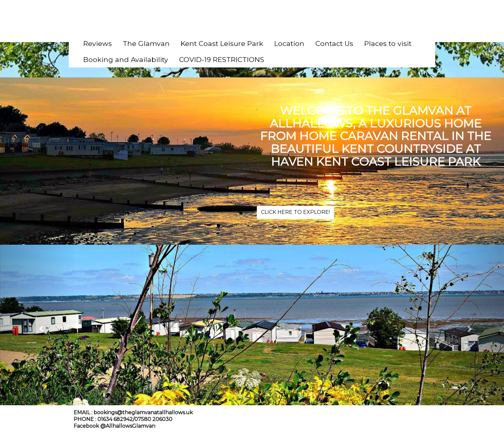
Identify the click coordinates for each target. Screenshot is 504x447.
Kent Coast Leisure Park (222, 43)
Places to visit (388, 43)
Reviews (98, 43)
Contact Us (334, 43)
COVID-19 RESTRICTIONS (222, 59)
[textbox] (252, 18)
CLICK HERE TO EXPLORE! (295, 212)
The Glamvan (146, 43)
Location (289, 43)
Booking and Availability (126, 59)
